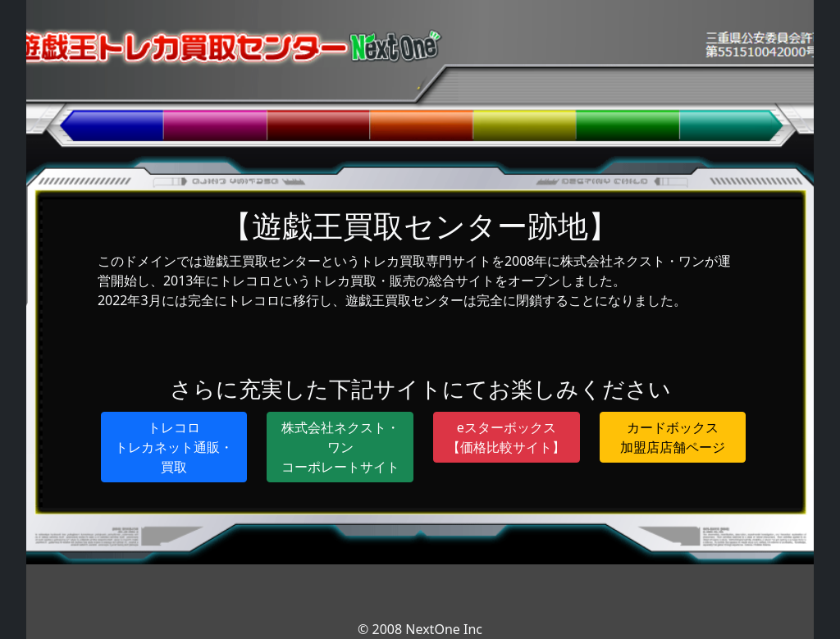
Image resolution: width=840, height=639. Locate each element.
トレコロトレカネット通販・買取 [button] (174, 447)
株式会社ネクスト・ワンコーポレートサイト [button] (340, 447)
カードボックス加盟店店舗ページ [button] (673, 437)
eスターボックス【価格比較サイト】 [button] (506, 437)
